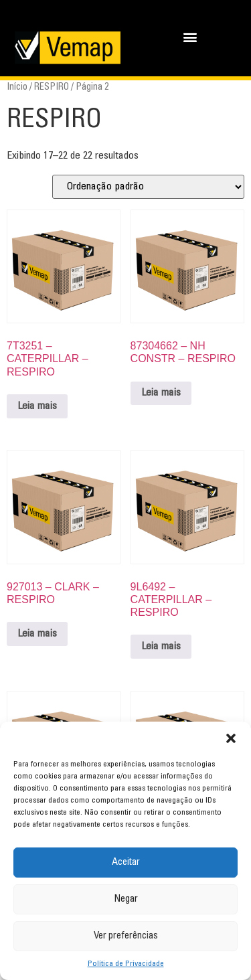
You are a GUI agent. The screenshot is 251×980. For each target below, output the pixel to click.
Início (17, 87)
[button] (231, 738)
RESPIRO (52, 87)
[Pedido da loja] (148, 187)
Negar (126, 899)
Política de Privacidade (126, 964)
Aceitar (126, 863)
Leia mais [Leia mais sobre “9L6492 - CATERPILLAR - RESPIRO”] (161, 647)
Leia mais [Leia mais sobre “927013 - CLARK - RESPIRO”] (37, 634)
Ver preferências (126, 936)
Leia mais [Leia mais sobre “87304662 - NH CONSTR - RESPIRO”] (161, 393)
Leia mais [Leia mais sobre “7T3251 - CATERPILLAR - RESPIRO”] (37, 406)
